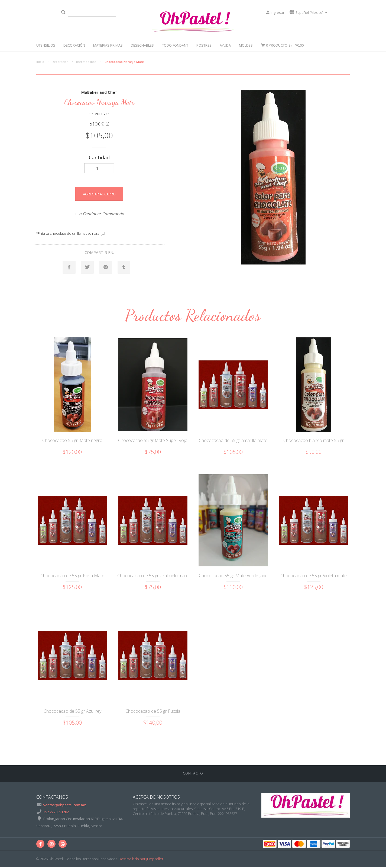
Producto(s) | (282, 45)
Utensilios (46, 45)
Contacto (193, 774)
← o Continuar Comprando (99, 214)
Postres (204, 45)
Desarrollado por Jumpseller (141, 860)
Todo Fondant (175, 45)
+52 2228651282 (56, 812)
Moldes (246, 45)
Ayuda (225, 45)
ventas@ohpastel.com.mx (65, 806)
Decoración (74, 45)
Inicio (40, 62)
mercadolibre (86, 62)
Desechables (142, 45)
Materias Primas (108, 45)
